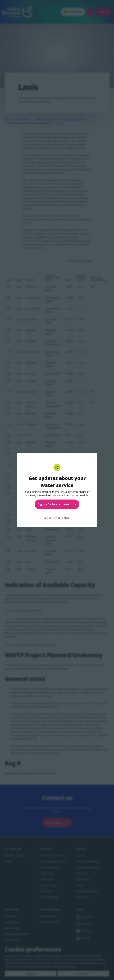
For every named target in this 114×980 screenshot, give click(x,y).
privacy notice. (62, 518)
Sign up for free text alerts (57, 504)
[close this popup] (91, 459)
